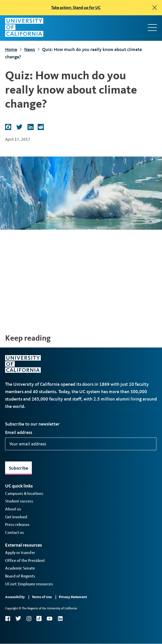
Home (11, 49)
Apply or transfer (20, 553)
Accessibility (15, 597)
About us (13, 509)
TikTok (39, 619)
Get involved (16, 517)
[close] (155, 8)
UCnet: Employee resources (29, 584)
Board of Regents (20, 576)
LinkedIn (60, 619)
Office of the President (25, 561)
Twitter (18, 619)
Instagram (29, 619)
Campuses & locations (24, 493)
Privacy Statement (73, 597)
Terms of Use (42, 597)
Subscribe (18, 468)
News (30, 49)
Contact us (15, 532)
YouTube (50, 619)
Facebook (8, 619)
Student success (19, 501)
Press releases (17, 525)
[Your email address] (81, 444)
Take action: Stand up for (76, 8)
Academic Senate (20, 568)
